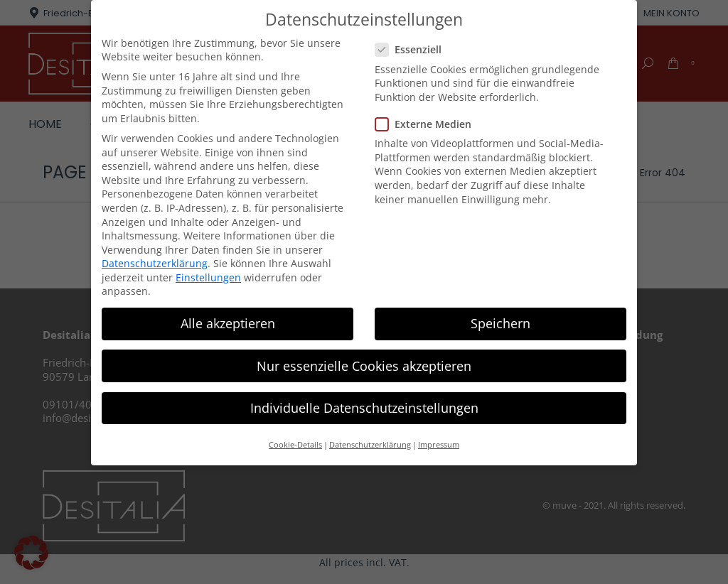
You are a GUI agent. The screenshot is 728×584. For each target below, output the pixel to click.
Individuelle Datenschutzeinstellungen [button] (364, 408)
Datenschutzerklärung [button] (370, 445)
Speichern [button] (500, 323)
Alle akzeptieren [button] (228, 323)
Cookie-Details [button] (295, 445)
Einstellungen (208, 277)
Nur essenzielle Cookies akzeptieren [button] (364, 365)
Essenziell (413, 49)
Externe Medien (428, 124)
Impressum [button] (439, 445)
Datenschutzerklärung (155, 263)
